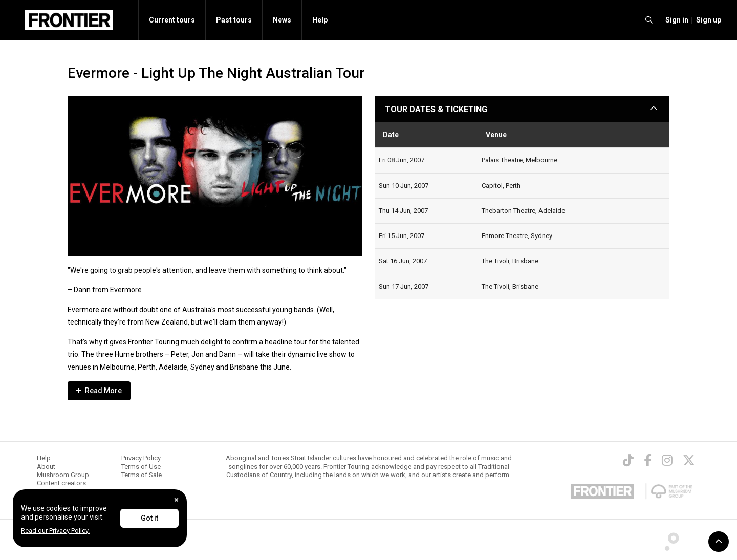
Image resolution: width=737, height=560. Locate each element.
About (46, 467)
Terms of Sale (142, 475)
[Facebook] (648, 460)
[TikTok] (628, 460)
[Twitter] (689, 460)
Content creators (61, 483)
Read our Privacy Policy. (55, 531)
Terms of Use (141, 467)
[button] (675, 20)
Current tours (172, 20)
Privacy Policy (141, 458)
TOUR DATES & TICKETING (436, 109)
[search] (649, 20)
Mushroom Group (63, 475)
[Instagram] (667, 460)
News (282, 20)
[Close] (176, 500)
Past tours (234, 20)
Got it (149, 518)
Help (320, 20)
